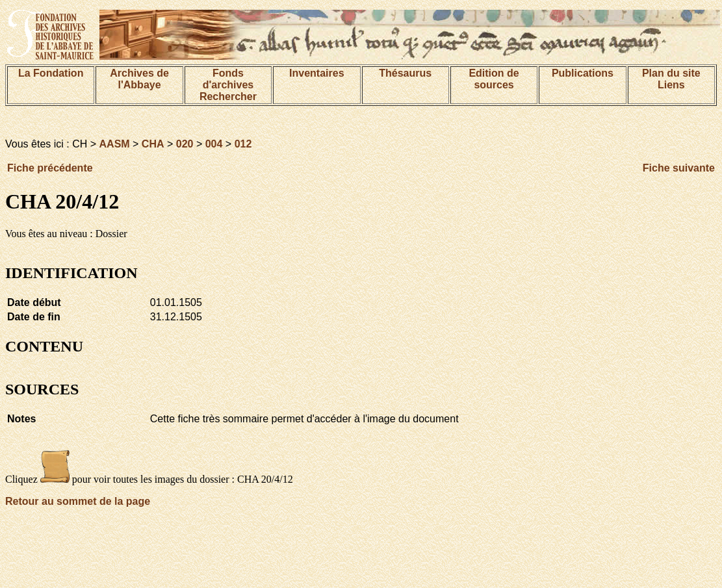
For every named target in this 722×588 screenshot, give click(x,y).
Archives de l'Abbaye (139, 79)
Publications (583, 73)
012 (243, 144)
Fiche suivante (679, 168)
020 (185, 144)
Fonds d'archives (228, 79)
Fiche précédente (50, 168)
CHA (153, 144)
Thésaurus (405, 73)
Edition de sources (494, 79)
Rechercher (228, 96)
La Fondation (51, 73)
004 (214, 144)
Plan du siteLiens (671, 79)
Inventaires (316, 73)
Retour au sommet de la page (78, 501)
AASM (115, 144)
